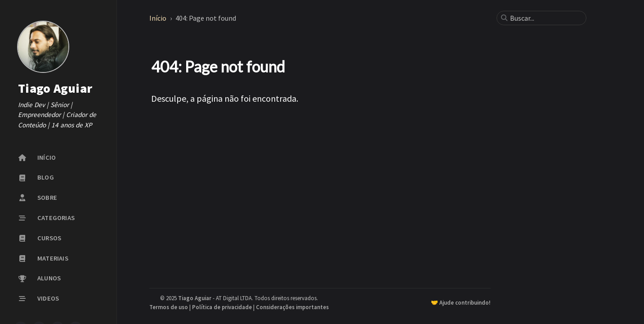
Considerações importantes (292, 307)
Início (159, 18)
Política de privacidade (222, 307)
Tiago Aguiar (55, 88)
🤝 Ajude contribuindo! (461, 302)
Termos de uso (169, 307)
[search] (545, 18)
